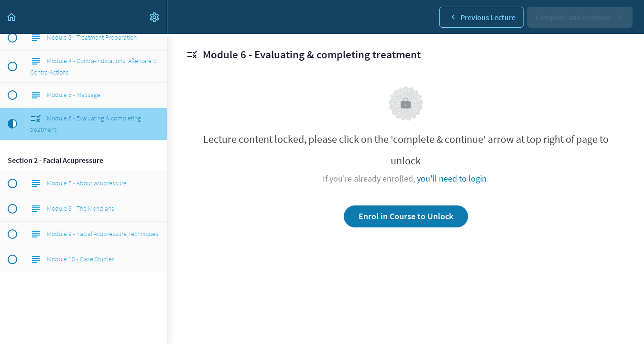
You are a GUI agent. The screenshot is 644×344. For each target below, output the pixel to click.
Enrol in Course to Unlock (406, 216)
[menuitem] (155, 17)
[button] (12, 17)
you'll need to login (452, 178)
